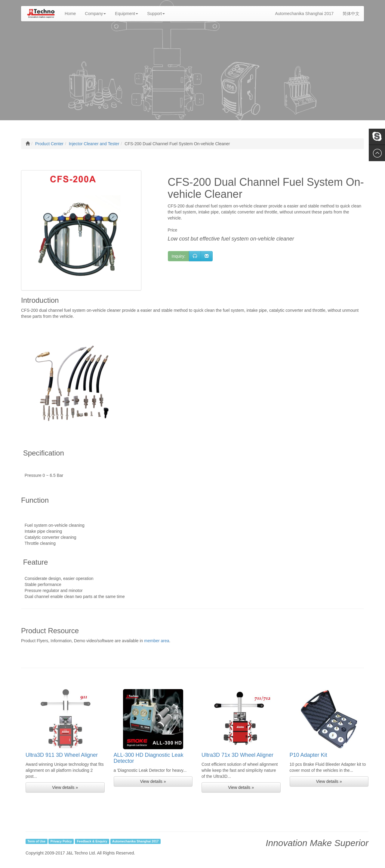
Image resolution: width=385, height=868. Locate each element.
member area (157, 641)
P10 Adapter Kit (308, 755)
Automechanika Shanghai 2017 (304, 14)
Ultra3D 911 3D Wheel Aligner (62, 755)
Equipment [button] (126, 14)
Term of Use (36, 841)
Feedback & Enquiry (92, 841)
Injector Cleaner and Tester (94, 144)
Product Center (49, 144)
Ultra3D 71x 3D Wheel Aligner (237, 755)
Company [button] (95, 14)
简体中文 (351, 14)
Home (72, 13)
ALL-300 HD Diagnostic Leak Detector (149, 758)
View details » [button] (65, 787)
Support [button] (156, 14)
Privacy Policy (61, 841)
